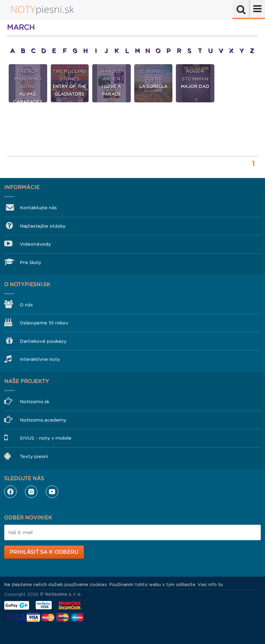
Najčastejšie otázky (43, 226)
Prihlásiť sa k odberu (44, 552)
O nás (26, 305)
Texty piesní (34, 456)
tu (220, 585)
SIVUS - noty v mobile (46, 438)
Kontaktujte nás (38, 208)
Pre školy (31, 262)
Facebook (10, 492)
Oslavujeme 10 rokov (44, 323)
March (21, 27)
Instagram (31, 492)
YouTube (52, 492)
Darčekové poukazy (43, 341)
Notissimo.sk (35, 402)
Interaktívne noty (40, 359)
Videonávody (35, 244)
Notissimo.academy (43, 420)
